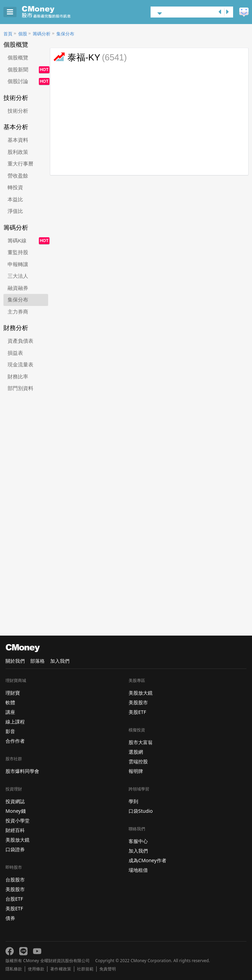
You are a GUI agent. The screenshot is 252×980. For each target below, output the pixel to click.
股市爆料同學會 (22, 771)
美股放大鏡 (18, 840)
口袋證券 (15, 849)
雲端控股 (138, 761)
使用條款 (36, 969)
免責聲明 (108, 969)
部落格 (37, 661)
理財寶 (13, 693)
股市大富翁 (141, 742)
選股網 (136, 752)
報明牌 (136, 771)
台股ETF (14, 899)
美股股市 (15, 889)
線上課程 (15, 722)
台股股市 (15, 880)
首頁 (8, 34)
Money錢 (16, 811)
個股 (23, 34)
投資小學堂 (18, 821)
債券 (10, 918)
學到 (133, 801)
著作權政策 (61, 969)
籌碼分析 (42, 34)
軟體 (10, 702)
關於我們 (15, 661)
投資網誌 (15, 801)
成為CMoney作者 (147, 860)
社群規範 (85, 969)
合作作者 (15, 741)
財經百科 (15, 830)
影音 (10, 731)
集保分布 (65, 34)
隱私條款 (14, 969)
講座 (10, 712)
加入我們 (60, 661)
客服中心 (138, 841)
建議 (244, 12)
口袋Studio (141, 811)
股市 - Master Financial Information (57, 12)
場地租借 (138, 870)
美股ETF (14, 908)
